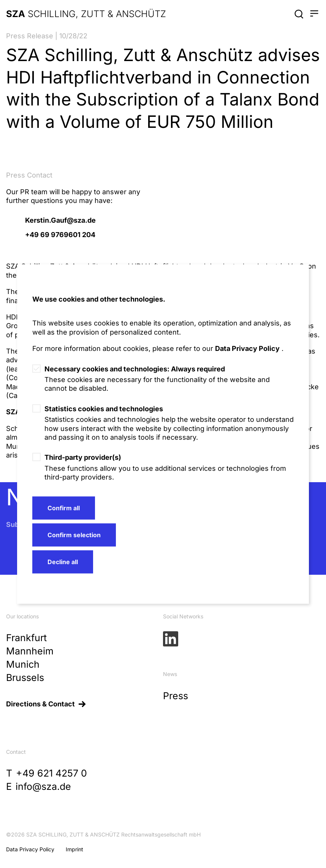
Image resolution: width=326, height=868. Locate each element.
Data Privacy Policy (247, 348)
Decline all (63, 562)
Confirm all (64, 508)
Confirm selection (74, 535)
